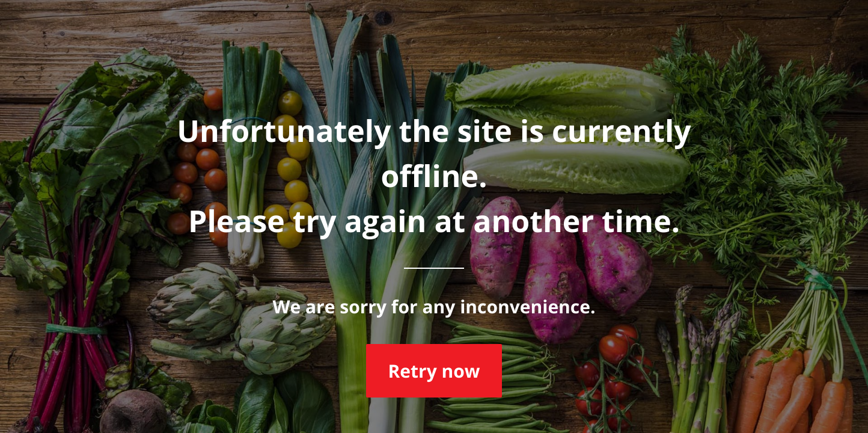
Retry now (434, 371)
